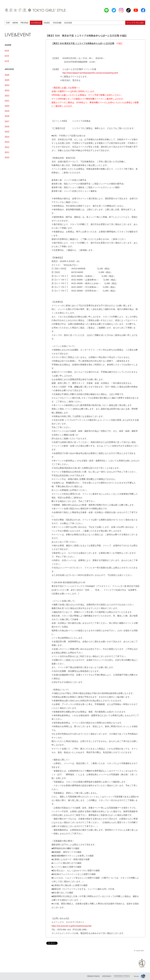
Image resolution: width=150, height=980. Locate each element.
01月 (7, 61)
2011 (7, 152)
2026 (7, 75)
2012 (7, 147)
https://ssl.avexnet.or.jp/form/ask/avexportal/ (71, 926)
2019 (7, 111)
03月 (7, 51)
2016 (7, 127)
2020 (7, 106)
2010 (7, 157)
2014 (7, 137)
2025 (7, 80)
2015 (7, 132)
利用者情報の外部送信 (122, 976)
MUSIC (47, 23)
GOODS (68, 23)
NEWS (15, 23)
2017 (7, 121)
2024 (7, 85)
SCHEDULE (36, 23)
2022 (7, 96)
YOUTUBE (57, 23)
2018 (7, 116)
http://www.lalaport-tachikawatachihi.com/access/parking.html (90, 73)
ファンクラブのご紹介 (135, 23)
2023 (7, 90)
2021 (7, 101)
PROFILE (25, 23)
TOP (8, 23)
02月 (7, 56)
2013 (7, 142)
